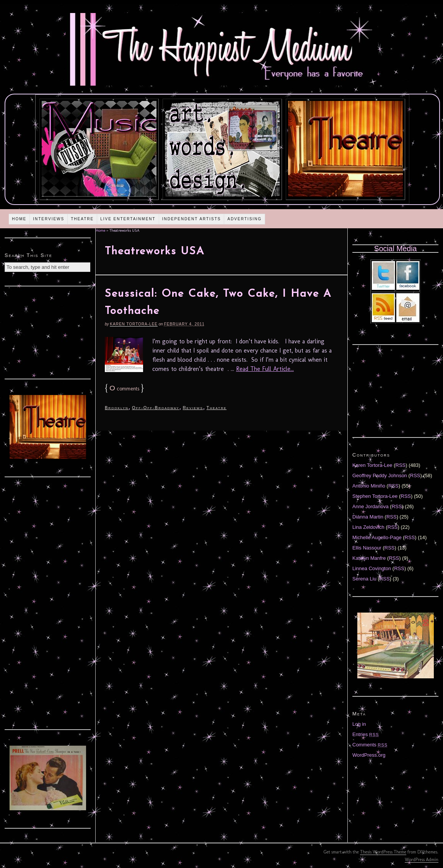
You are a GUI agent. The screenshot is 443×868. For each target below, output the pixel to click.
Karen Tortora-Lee (134, 324)
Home (19, 219)
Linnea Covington (372, 568)
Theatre (82, 219)
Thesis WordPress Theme (383, 852)
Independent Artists (192, 219)
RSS (401, 465)
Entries (366, 734)
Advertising (244, 219)
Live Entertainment (128, 219)
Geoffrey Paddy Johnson (380, 475)
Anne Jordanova (371, 506)
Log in (359, 724)
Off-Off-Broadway (156, 408)
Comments (370, 745)
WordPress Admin (422, 860)
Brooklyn (117, 408)
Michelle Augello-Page (377, 537)
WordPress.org (369, 755)
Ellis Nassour (367, 548)
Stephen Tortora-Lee (375, 496)
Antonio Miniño (369, 486)
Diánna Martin (368, 517)
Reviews (193, 408)
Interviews (49, 219)
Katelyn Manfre (369, 558)
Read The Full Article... (265, 369)
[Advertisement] (48, 332)
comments (124, 389)
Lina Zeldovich (368, 527)
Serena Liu (364, 579)
